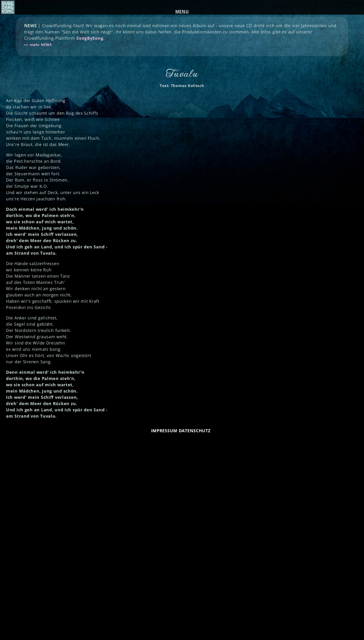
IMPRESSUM (164, 431)
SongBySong (90, 38)
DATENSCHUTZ (195, 431)
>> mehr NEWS (38, 45)
